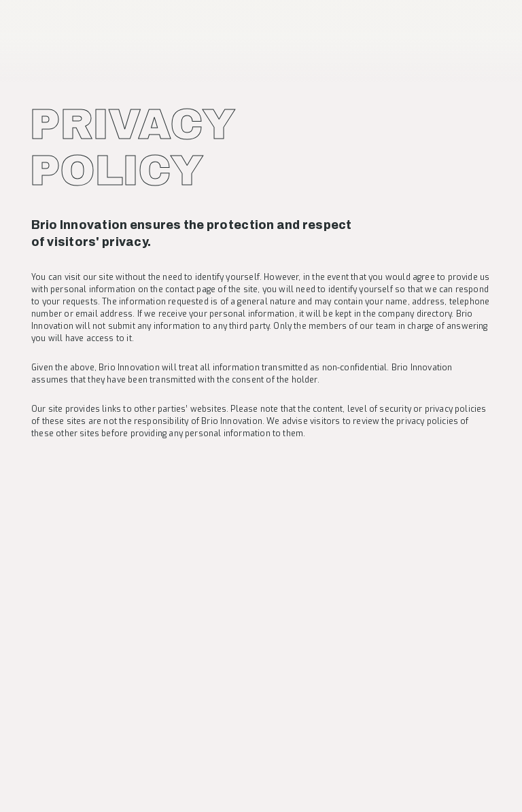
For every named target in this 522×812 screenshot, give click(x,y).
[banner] (70, 33)
